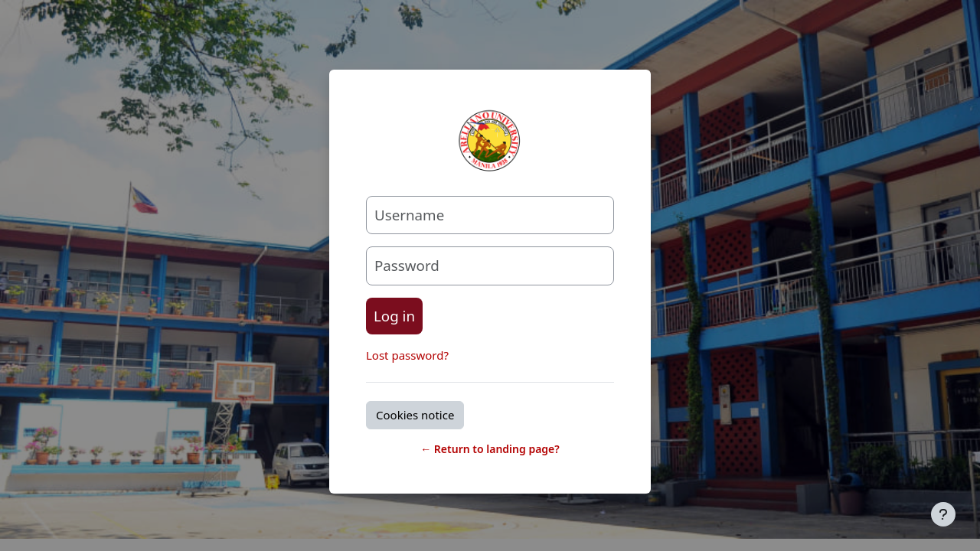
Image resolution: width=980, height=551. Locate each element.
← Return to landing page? (490, 449)
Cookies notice (415, 415)
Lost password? (407, 355)
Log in (394, 316)
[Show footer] (943, 514)
